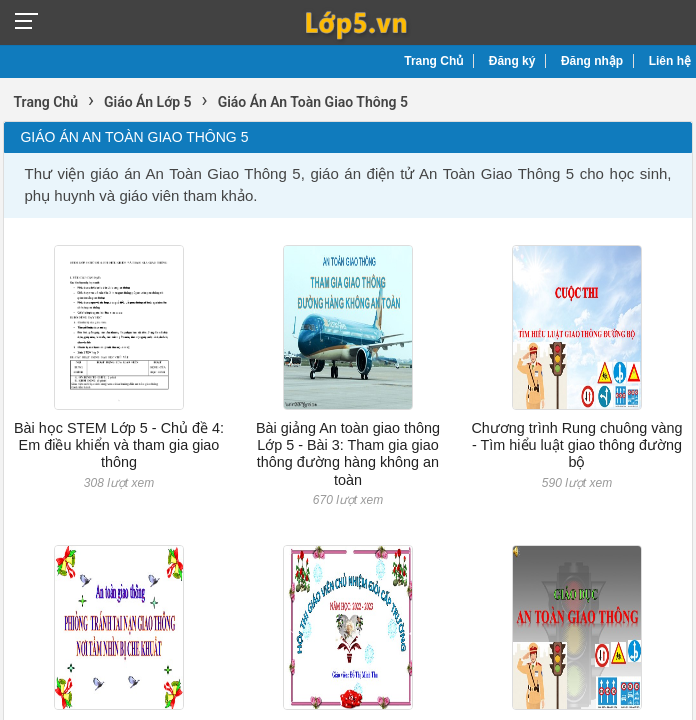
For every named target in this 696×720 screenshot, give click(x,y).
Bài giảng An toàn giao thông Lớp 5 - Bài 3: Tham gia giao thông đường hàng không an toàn (348, 454)
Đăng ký (512, 61)
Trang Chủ (433, 61)
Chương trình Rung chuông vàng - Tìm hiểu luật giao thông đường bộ (576, 445)
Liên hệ (670, 61)
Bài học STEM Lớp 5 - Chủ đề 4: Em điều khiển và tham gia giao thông (119, 445)
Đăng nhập (592, 61)
